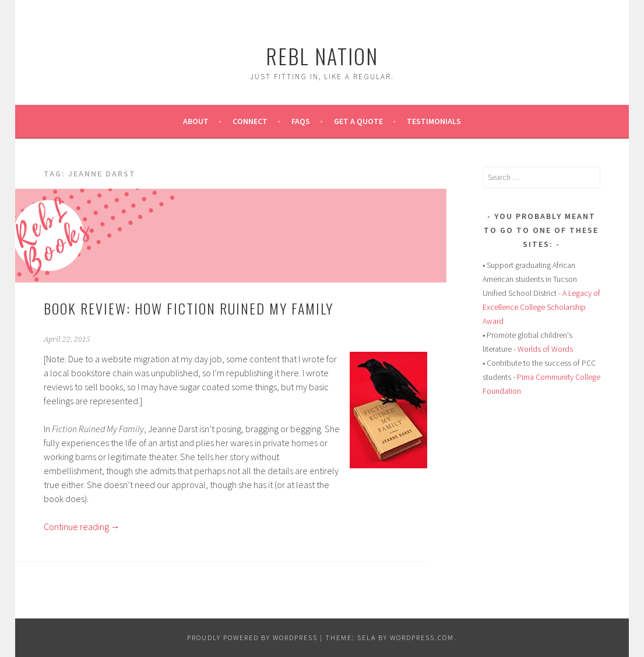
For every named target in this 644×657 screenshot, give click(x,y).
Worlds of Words (545, 349)
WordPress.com (422, 637)
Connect (250, 121)
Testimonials (434, 121)
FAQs (301, 121)
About (196, 121)
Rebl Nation (322, 56)
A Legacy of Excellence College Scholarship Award (541, 307)
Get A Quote (358, 121)
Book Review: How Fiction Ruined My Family (189, 308)
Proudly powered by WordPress (252, 637)
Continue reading (82, 527)
